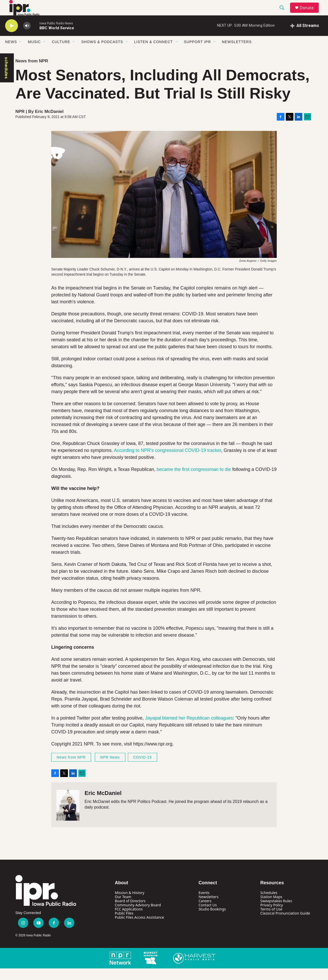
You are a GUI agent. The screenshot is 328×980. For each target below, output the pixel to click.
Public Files (124, 925)
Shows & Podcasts (102, 53)
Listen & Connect (153, 53)
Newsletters (237, 53)
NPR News (110, 769)
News (11, 53)
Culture (61, 53)
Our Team (123, 908)
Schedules (269, 904)
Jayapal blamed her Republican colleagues (189, 730)
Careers (205, 912)
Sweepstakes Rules (276, 912)
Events (204, 904)
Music (34, 53)
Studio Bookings (212, 921)
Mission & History (130, 904)
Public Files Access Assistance (139, 929)
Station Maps (271, 908)
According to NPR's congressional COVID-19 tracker (167, 462)
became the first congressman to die (194, 481)
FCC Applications (129, 921)
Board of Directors (130, 912)
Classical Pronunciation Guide (285, 925)
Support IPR (197, 53)
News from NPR (32, 72)
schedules (6, 79)
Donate (310, 13)
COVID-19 (143, 769)
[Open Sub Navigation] (21, 53)
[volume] (27, 37)
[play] (12, 37)
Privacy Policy (272, 916)
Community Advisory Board (138, 916)
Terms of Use (271, 921)
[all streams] (305, 37)
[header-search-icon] (284, 14)
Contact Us (208, 916)
